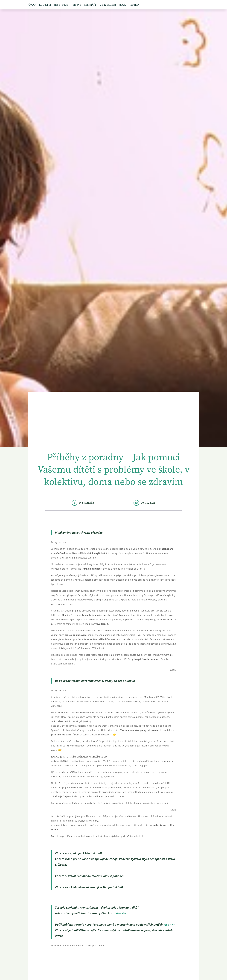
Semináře (90, 5)
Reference (61, 5)
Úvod (32, 5)
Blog (123, 5)
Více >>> (120, 913)
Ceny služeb (108, 5)
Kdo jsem (45, 5)
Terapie (76, 5)
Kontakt (135, 5)
